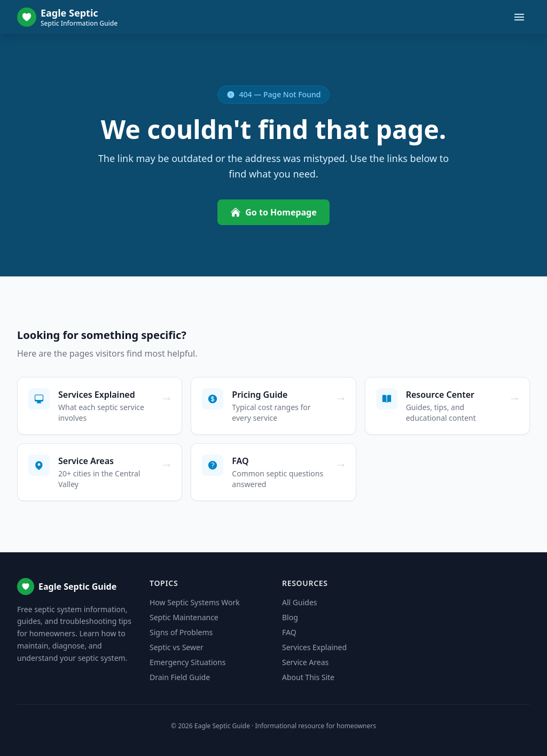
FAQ (289, 632)
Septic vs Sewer (177, 647)
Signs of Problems (181, 632)
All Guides (299, 602)
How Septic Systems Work (195, 602)
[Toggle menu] (519, 17)
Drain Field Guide (180, 677)
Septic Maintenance (184, 617)
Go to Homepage (273, 212)
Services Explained (314, 647)
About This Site (308, 677)
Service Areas (305, 662)
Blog (290, 617)
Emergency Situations (187, 662)
